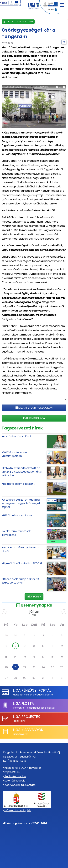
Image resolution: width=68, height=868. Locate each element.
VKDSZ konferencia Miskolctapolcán (14, 454)
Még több (34, 597)
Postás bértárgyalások (17, 437)
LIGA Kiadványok (28, 730)
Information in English (17, 810)
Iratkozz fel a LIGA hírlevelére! (22, 768)
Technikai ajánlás (14, 776)
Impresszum (11, 772)
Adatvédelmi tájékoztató (19, 785)
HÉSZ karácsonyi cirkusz (18, 515)
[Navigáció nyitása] (62, 4)
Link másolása (34, 418)
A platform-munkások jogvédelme (16, 533)
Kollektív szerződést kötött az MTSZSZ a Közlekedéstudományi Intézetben (22, 472)
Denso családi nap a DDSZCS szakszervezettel (20, 581)
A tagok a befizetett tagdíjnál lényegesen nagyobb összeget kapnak (21, 503)
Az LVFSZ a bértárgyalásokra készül (20, 549)
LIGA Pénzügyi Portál (32, 690)
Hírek (11, 22)
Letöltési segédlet (15, 781)
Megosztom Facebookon (34, 408)
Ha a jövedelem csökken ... (19, 484)
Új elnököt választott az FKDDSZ (23, 563)
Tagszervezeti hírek (25, 22)
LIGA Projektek (26, 717)
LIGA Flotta (23, 703)
